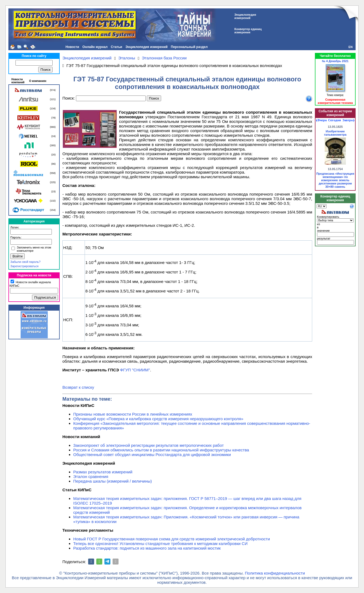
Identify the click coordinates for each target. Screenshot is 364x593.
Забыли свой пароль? (25, 262)
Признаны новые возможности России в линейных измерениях (133, 414)
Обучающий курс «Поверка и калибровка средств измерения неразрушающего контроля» (158, 419)
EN (351, 47)
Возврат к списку (78, 387)
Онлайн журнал (95, 47)
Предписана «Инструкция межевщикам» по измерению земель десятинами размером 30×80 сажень (335, 180)
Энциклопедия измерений (146, 47)
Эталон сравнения (91, 476)
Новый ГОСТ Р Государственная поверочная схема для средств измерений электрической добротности (172, 539)
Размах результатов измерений (103, 472)
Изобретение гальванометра (335, 133)
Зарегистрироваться (24, 266)
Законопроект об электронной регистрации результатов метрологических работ (149, 445)
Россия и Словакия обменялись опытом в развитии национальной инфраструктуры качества (161, 450)
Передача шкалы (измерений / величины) (113, 481)
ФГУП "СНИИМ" (135, 370)
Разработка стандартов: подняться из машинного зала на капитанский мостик (147, 548)
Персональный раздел (189, 47)
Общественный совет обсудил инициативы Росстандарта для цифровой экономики (152, 455)
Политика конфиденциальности (275, 573)
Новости (72, 47)
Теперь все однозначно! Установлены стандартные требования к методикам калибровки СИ (160, 543)
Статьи (117, 47)
